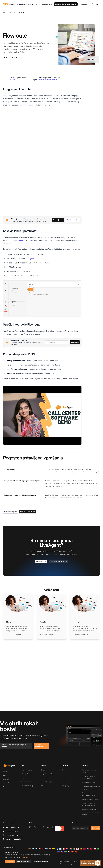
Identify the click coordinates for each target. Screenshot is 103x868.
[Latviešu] (84, 849)
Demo (5, 771)
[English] (50, 849)
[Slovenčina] (59, 852)
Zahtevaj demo (58, 220)
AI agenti (22, 4)
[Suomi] (60, 849)
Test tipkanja (66, 786)
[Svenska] (66, 852)
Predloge (64, 782)
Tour (4, 787)
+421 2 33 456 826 (13, 827)
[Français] (64, 849)
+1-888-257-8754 (12, 831)
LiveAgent (30, 259)
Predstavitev (84, 4)
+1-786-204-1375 (12, 835)
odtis (43, 786)
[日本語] (78, 849)
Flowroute (22, 12)
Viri (38, 4)
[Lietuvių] (81, 849)
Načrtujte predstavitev (39, 746)
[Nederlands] (88, 849)
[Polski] (95, 849)
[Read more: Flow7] (18, 617)
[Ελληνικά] (47, 849)
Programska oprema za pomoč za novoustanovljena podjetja (91, 812)
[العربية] (29, 849)
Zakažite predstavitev (59, 562)
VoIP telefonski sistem (89, 783)
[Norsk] (91, 849)
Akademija (65, 778)
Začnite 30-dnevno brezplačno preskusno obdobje (15, 746)
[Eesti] (57, 849)
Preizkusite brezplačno (27, 512)
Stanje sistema (25, 778)
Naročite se (75, 342)
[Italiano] (74, 849)
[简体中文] (76, 852)
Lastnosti (6, 779)
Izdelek (32, 4)
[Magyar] (71, 849)
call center (28, 105)
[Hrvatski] (67, 849)
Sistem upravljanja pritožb (90, 799)
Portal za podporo (26, 770)
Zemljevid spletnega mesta (68, 864)
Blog (63, 770)
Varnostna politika (64, 861)
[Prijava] (92, 4)
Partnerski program (47, 782)
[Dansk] (40, 849)
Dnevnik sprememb (27, 782)
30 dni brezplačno (72, 220)
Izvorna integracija (10, 57)
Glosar (63, 774)
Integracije (12, 12)
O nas (43, 770)
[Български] (33, 849)
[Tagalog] (69, 852)
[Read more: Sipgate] (51, 617)
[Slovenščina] (62, 852)
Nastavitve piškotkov (41, 862)
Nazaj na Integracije (11, 512)
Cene (5, 775)
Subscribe (95, 828)
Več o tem (12, 80)
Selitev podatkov (26, 774)
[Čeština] (36, 849)
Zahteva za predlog (27, 786)
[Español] (53, 849)
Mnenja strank (45, 778)
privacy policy (25, 857)
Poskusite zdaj (41, 561)
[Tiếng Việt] (72, 852)
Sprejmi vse (10, 862)
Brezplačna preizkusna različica (66, 4)
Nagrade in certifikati (48, 774)
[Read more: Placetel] (85, 617)
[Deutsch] (43, 849)
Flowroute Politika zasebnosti (48, 80)
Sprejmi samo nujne (24, 862)
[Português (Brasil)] (98, 849)
